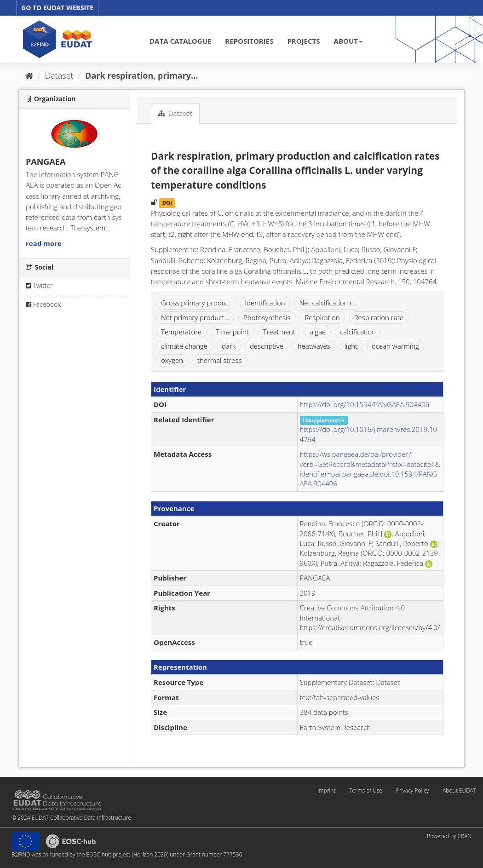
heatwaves (314, 346)
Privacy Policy (412, 790)
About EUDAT (459, 790)
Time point (232, 332)
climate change (184, 346)
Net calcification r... (328, 303)
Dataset (59, 75)
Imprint (326, 790)
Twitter (39, 285)
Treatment (279, 332)
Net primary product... (195, 317)
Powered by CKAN (449, 836)
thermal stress (220, 360)
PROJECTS (303, 41)
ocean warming (395, 346)
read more (44, 243)
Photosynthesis (267, 317)
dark (229, 346)
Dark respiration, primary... (141, 75)
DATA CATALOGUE (180, 41)
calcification (358, 332)
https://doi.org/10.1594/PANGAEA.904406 (365, 404)
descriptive (267, 346)
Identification (265, 303)
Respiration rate (379, 317)
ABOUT (348, 41)
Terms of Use (365, 790)
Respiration (322, 317)
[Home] (29, 75)
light (351, 346)
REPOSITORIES (249, 41)
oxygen (172, 360)
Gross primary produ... (196, 303)
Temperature (181, 332)
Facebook (43, 304)
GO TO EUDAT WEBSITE (57, 8)
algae (318, 332)
